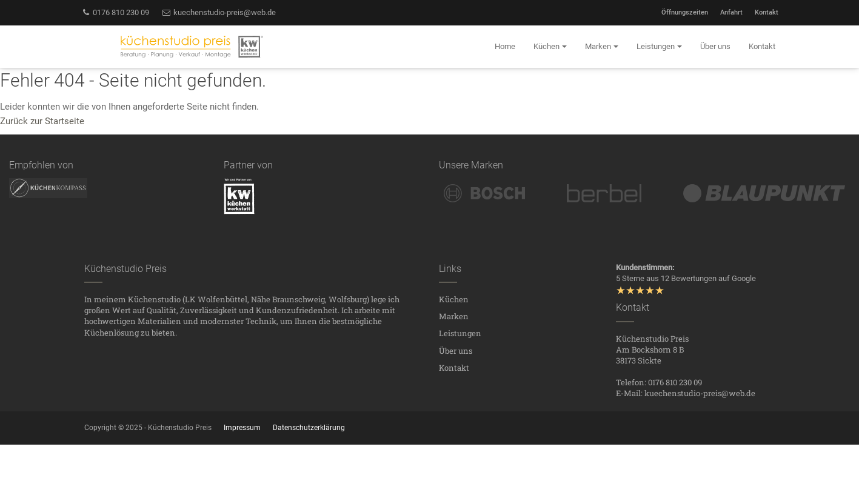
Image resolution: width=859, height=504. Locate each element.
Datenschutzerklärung (309, 428)
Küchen (454, 299)
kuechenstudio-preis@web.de (219, 12)
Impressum (242, 428)
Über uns (456, 351)
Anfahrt (731, 12)
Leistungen (460, 333)
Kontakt (767, 12)
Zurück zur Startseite (42, 121)
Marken (454, 316)
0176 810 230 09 (115, 12)
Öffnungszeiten (685, 12)
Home (505, 46)
